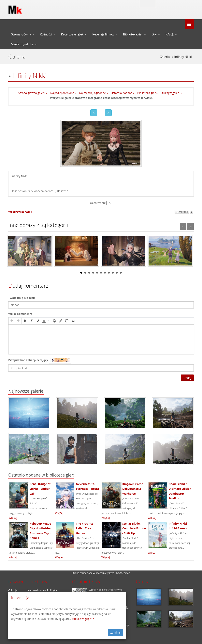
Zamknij (115, 632)
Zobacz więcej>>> (83, 619)
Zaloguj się (171, 4)
